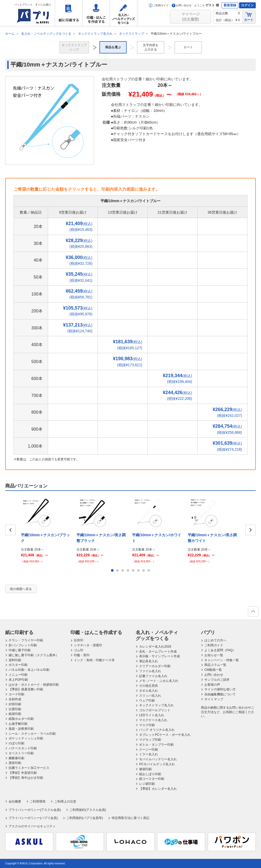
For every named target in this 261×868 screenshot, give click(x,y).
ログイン (247, 5)
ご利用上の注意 (65, 801)
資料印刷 (15, 660)
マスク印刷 (147, 725)
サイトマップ (214, 699)
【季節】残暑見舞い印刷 (26, 689)
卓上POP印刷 (18, 680)
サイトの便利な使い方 (220, 689)
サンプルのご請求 (217, 680)
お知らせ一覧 (214, 655)
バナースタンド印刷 (23, 748)
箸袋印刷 (145, 769)
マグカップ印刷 (150, 740)
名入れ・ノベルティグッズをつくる (123, 13)
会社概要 (15, 801)
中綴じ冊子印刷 (20, 650)
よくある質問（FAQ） (220, 650)
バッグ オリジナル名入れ (157, 730)
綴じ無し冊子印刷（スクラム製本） (34, 655)
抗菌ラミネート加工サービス (29, 768)
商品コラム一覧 (215, 665)
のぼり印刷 (16, 743)
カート (249, 17)
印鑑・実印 (82, 655)
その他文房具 (149, 686)
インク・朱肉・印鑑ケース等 (94, 660)
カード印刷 (16, 694)
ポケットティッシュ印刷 (26, 738)
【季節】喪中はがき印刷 (26, 778)
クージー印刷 (149, 750)
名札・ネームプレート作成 (158, 652)
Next (251, 530)
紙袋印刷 (15, 714)
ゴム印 (79, 650)
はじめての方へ (215, 640)
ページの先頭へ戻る (253, 613)
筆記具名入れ (149, 661)
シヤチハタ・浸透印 (88, 645)
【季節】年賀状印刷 (23, 773)
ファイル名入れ (150, 671)
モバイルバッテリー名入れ (158, 759)
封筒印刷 (15, 704)
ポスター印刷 (18, 665)
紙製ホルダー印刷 (21, 719)
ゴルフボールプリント (155, 710)
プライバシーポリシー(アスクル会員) (35, 810)
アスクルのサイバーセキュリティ (32, 826)
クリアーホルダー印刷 (155, 666)
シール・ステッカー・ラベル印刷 (32, 734)
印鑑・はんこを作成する (96, 13)
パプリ (208, 632)
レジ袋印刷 (147, 784)
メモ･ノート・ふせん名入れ (159, 681)
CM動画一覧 (213, 670)
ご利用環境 (38, 801)
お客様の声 (212, 685)
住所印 (79, 640)
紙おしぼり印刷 (150, 774)
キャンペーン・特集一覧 (222, 660)
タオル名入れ (149, 691)
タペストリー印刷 (21, 753)
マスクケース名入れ (153, 720)
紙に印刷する (69, 13)
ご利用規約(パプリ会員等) (85, 818)
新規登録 (230, 5)
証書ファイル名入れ (153, 676)
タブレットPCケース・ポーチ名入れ (165, 735)
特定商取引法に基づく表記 (130, 818)
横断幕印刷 (16, 758)
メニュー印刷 (18, 675)
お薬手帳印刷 (18, 724)
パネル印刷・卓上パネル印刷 (29, 670)
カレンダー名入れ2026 (155, 647)
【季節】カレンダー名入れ (158, 789)
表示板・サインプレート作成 (159, 656)
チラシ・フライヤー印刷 (26, 640)
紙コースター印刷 (152, 779)
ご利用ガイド (159, 5)
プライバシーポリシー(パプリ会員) (33, 818)
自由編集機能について (220, 694)
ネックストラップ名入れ (156, 705)
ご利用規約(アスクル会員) (88, 810)
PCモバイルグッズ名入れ (157, 764)
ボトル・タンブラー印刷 (156, 745)
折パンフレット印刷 (23, 645)
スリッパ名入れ (150, 696)
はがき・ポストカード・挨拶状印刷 (34, 685)
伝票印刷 (15, 709)
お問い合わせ (182, 5)
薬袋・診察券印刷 (21, 729)
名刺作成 (15, 699)
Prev (10, 530)
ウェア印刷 (147, 701)
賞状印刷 (15, 763)
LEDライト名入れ (152, 715)
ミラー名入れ (149, 754)
